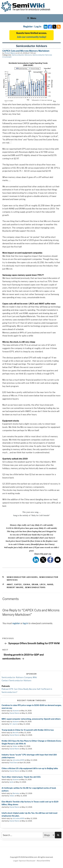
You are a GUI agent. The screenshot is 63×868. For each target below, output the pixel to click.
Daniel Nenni (14, 713)
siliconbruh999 (19, 760)
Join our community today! (31, 37)
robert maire (15, 587)
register (16, 623)
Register (28, 27)
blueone (16, 711)
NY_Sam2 (13, 724)
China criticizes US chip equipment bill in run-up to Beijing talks (30, 768)
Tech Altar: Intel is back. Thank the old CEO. (21, 777)
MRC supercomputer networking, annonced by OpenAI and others (31, 719)
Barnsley (16, 793)
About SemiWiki (43, 861)
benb (11, 782)
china (27, 584)
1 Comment (7, 57)
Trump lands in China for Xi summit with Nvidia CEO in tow (28, 730)
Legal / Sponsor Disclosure (24, 861)
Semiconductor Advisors (22, 55)
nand (50, 584)
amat (10, 584)
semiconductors (35, 587)
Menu (32, 18)
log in (25, 623)
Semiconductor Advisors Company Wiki (19, 677)
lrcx (43, 584)
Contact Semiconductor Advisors (16, 681)
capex (18, 584)
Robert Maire (10, 53)
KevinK (15, 733)
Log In (38, 27)
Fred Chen (13, 763)
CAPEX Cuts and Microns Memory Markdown (26, 51)
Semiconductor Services (42, 55)
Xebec (15, 746)
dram (35, 584)
